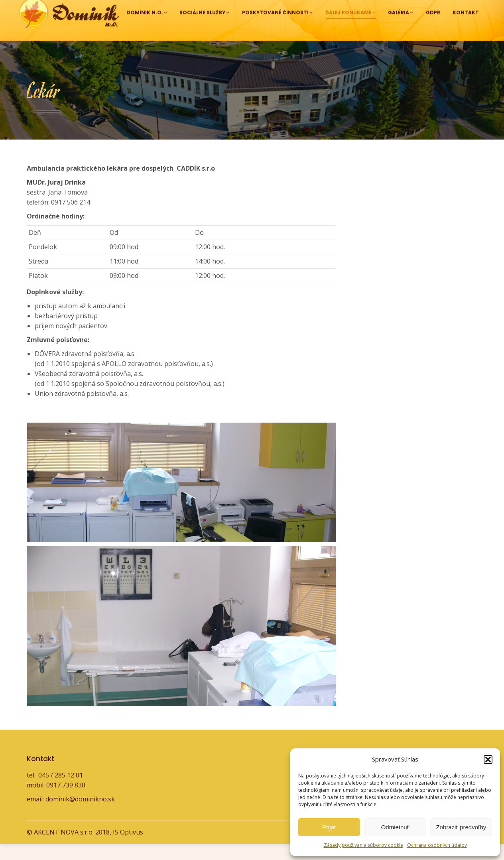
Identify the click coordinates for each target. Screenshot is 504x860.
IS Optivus (128, 848)
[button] (488, 760)
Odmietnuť (395, 827)
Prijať (329, 827)
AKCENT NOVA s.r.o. (64, 848)
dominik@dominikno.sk (428, 8)
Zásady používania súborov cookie (363, 845)
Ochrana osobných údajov (437, 845)
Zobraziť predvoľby (461, 827)
